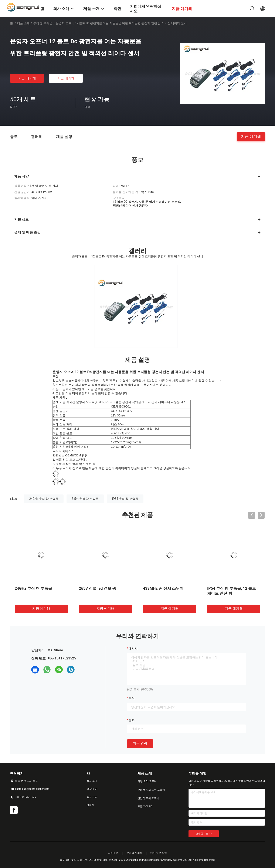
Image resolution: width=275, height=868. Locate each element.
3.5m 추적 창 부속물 (85, 499)
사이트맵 (113, 853)
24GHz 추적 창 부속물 (44, 499)
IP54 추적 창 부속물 (125, 499)
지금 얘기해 (27, 78)
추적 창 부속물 (43, 23)
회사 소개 (92, 781)
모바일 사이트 (134, 853)
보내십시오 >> (204, 834)
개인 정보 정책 (159, 853)
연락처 (90, 805)
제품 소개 (23, 23)
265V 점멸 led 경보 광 (97, 588)
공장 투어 (92, 789)
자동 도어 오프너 (147, 781)
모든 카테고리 (145, 806)
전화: (132, 720)
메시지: (133, 649)
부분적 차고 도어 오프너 (151, 790)
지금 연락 (140, 743)
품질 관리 (92, 797)
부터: (132, 698)
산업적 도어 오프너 (148, 798)
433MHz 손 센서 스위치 (163, 588)
